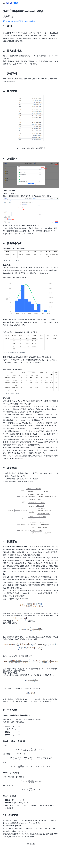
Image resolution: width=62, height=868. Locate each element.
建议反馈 (32, 844)
